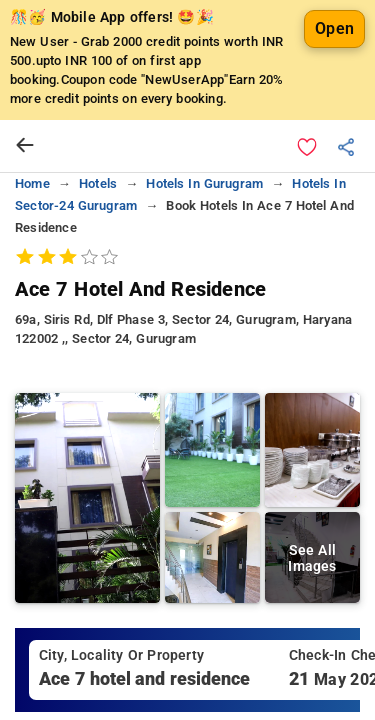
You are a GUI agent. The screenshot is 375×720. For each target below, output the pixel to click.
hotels (98, 183)
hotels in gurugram (204, 183)
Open (334, 28)
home (32, 183)
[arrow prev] (25, 146)
